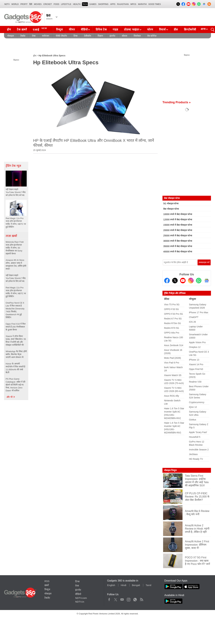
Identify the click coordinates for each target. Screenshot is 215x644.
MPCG (133, 4)
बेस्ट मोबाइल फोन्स (171, 209)
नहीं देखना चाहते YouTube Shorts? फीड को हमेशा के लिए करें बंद (16, 278)
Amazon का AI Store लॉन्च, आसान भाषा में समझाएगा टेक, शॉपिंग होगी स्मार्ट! (16, 264)
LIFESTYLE (66, 4)
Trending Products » (177, 102)
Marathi (142, 4)
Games (93, 4)
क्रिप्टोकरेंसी (190, 30)
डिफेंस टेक (101, 30)
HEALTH (77, 4)
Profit (24, 4)
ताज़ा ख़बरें (11, 236)
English (111, 585)
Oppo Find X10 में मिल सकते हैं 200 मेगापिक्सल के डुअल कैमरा (16, 327)
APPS (113, 4)
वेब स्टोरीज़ (152, 36)
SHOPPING (103, 4)
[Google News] (207, 281)
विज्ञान (100, 36)
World (15, 4)
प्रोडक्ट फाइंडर (132, 30)
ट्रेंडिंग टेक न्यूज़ (13, 166)
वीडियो (84, 30)
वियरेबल (137, 36)
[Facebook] (167, 281)
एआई (40, 29)
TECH (85, 4)
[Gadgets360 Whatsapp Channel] (199, 281)
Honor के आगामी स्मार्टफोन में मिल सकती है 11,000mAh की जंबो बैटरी (15, 368)
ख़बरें (47, 585)
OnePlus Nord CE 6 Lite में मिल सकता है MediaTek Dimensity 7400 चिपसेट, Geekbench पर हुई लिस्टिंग (15, 310)
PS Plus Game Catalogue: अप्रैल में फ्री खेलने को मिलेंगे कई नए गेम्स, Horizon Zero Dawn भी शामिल (15, 385)
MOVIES (38, 4)
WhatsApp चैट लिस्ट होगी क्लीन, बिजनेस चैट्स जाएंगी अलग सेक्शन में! (16, 354)
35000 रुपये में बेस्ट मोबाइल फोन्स (178, 246)
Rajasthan (123, 4)
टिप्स (75, 36)
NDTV (7, 4)
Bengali (136, 585)
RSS (47, 581)
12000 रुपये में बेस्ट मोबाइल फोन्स (178, 220)
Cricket (48, 4)
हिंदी (31, 4)
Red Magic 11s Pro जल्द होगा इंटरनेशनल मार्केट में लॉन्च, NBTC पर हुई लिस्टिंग (16, 292)
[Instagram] (191, 281)
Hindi (124, 585)
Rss (141, 599)
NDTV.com (81, 598)
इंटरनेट (112, 36)
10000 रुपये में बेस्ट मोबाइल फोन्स (178, 214)
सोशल (124, 36)
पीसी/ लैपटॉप (61, 36)
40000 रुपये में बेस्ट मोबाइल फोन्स (178, 252)
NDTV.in (80, 602)
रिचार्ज (162, 30)
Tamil (148, 585)
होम (9, 30)
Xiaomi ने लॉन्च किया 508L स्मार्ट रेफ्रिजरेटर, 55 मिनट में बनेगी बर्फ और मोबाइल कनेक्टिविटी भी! (16, 341)
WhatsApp (135, 599)
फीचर (72, 30)
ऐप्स (34, 36)
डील (176, 30)
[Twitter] (175, 281)
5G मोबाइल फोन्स (171, 203)
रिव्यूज (59, 30)
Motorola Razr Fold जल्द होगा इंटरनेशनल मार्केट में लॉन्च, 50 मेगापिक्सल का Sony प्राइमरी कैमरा (15, 248)
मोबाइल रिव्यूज (170, 470)
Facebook (109, 599)
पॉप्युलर (192, 299)
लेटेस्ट (167, 299)
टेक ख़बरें (22, 30)
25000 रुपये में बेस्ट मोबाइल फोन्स (178, 236)
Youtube (122, 599)
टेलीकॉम (88, 36)
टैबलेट (23, 36)
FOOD (56, 4)
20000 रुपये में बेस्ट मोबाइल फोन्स (178, 230)
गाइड (115, 30)
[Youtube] (183, 281)
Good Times (155, 4)
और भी (11, 397)
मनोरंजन (46, 36)
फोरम (150, 30)
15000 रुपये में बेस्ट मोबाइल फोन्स (178, 225)
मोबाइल (11, 36)
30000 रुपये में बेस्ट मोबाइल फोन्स (178, 241)
